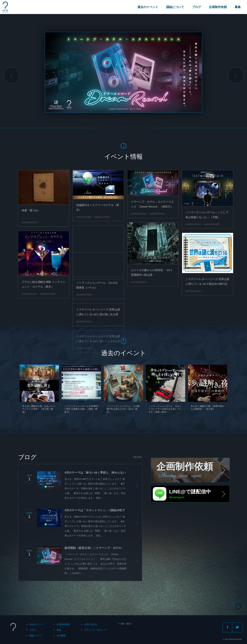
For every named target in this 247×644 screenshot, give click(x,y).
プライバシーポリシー (95, 630)
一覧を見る (137, 457)
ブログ (197, 7)
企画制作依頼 (218, 7)
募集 (238, 7)
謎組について (175, 7)
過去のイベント (148, 7)
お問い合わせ (91, 624)
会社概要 (61, 635)
